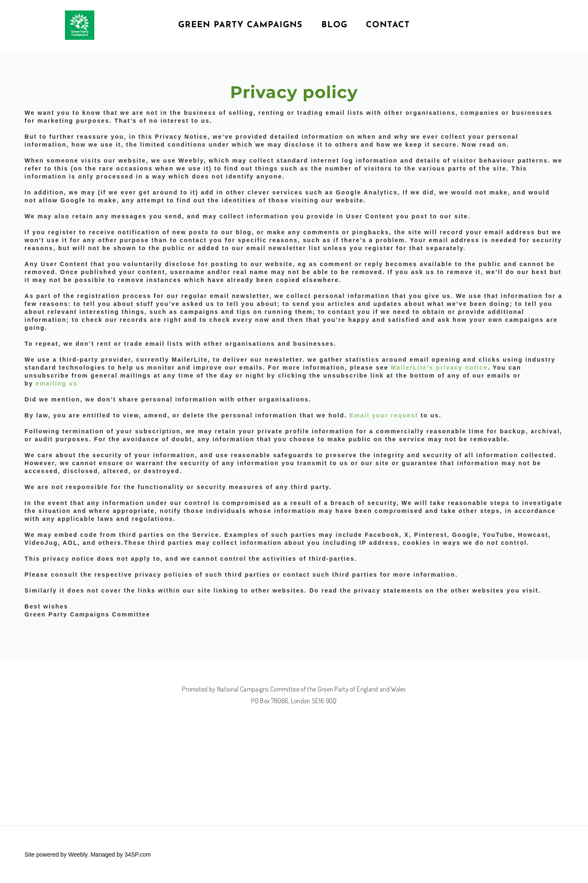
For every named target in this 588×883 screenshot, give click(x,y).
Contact (388, 25)
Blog (334, 25)
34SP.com (138, 855)
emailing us (57, 383)
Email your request (384, 415)
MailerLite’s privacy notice (439, 368)
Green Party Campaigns (240, 25)
